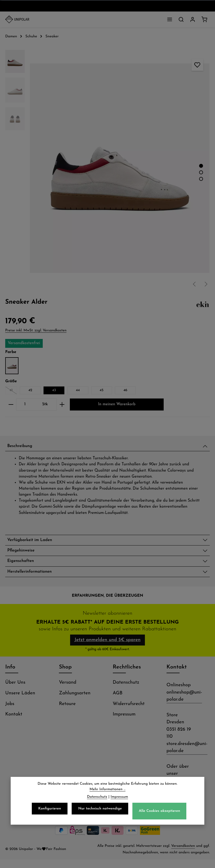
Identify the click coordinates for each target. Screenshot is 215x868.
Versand (68, 691)
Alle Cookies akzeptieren (159, 811)
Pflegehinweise (23, 554)
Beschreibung (22, 447)
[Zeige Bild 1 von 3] (201, 166)
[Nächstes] (206, 284)
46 (125, 390)
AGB (118, 702)
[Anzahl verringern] (11, 405)
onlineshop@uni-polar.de (184, 705)
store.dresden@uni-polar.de (187, 756)
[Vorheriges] (195, 284)
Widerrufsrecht (129, 712)
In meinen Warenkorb (117, 404)
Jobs (10, 712)
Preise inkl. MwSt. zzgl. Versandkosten (36, 330)
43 (54, 390)
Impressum (124, 723)
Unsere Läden (20, 702)
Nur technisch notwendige (100, 809)
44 (78, 390)
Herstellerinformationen (33, 577)
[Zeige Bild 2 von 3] (201, 172)
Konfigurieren (50, 809)
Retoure (67, 712)
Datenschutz (126, 691)
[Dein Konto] (193, 19)
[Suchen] (181, 19)
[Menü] (170, 19)
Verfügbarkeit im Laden (34, 542)
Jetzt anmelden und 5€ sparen (107, 647)
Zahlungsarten (75, 702)
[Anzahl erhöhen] (62, 405)
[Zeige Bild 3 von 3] (201, 179)
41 (13, 391)
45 (102, 390)
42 (30, 390)
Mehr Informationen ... (108, 790)
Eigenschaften (23, 565)
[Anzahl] (25, 405)
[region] (107, 168)
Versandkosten (183, 855)
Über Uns (15, 691)
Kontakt (14, 723)
